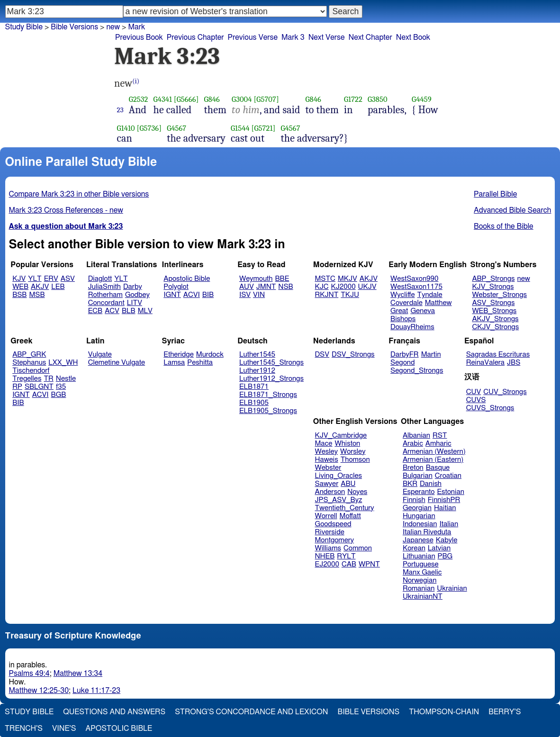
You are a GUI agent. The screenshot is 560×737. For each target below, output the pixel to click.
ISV (245, 295)
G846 (212, 99)
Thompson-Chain (444, 712)
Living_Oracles (339, 476)
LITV (135, 303)
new (524, 279)
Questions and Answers (114, 712)
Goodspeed (333, 524)
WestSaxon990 (414, 279)
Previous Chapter (195, 37)
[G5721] (264, 128)
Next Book (413, 37)
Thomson (355, 460)
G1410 (126, 128)
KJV (19, 279)
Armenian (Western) (434, 452)
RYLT (346, 556)
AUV (247, 287)
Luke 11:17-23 (96, 691)
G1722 (353, 99)
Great (399, 311)
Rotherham (105, 295)
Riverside (330, 532)
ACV (112, 311)
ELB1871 (254, 387)
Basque (438, 468)
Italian (449, 524)
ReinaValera (485, 363)
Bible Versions (74, 27)
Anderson (330, 492)
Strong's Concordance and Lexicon (251, 712)
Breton (413, 468)
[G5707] (266, 99)
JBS (514, 363)
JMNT (266, 287)
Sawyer (327, 484)
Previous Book (139, 37)
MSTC (325, 279)
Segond (402, 363)
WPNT (369, 564)
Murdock (210, 355)
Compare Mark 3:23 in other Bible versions (79, 194)
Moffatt (350, 516)
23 (120, 110)
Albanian (416, 436)
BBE (282, 279)
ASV (68, 279)
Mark (136, 27)
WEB (20, 287)
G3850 (378, 99)
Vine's (64, 728)
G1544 (240, 128)
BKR (410, 484)
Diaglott (100, 279)
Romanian (419, 589)
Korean (414, 548)
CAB (349, 564)
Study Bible (24, 27)
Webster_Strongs (499, 295)
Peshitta (200, 363)
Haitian (445, 508)
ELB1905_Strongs (268, 411)
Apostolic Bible (119, 728)
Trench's (24, 728)
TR (48, 379)
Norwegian (420, 580)
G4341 (163, 99)
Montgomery (335, 540)
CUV (474, 392)
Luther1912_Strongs (271, 379)
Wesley (326, 452)
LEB (58, 287)
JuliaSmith (104, 287)
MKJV (348, 279)
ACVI (192, 295)
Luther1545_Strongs (271, 363)
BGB (59, 395)
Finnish (414, 500)
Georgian (417, 508)
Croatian (448, 476)
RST (440, 436)
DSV (322, 355)
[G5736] (149, 128)
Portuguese (421, 564)
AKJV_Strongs (495, 319)
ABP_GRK (29, 355)
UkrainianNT (423, 597)
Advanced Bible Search (512, 210)
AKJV (40, 287)
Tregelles (27, 379)
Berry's (505, 712)
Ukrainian (452, 589)
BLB (129, 311)
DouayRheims (412, 327)
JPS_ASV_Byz (339, 500)
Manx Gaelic (422, 572)
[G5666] (186, 99)
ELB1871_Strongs (268, 395)
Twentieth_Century (345, 508)
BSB (19, 295)
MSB (37, 295)
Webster (328, 468)
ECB (95, 311)
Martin (431, 355)
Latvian (439, 548)
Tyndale (430, 295)
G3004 (242, 99)
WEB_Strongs (494, 311)
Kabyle (447, 540)
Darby (133, 287)
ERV (51, 279)
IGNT (172, 295)
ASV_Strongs (493, 303)
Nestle (66, 379)
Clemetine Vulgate (117, 363)
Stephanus (29, 363)
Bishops (403, 319)
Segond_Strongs (417, 371)
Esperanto (419, 492)
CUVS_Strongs (490, 408)
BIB (208, 295)
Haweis (327, 460)
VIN (259, 295)
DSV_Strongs (353, 355)
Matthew (438, 303)
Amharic (438, 444)
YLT (35, 279)
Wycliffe (402, 295)
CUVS (476, 400)
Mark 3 (293, 37)
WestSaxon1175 (416, 287)
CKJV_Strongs (495, 327)
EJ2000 (327, 564)
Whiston (347, 444)
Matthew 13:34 (78, 674)
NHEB (325, 556)
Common (358, 548)
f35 (61, 387)
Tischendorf (31, 371)
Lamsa (174, 363)
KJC (322, 287)
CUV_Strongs (505, 392)
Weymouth (256, 279)
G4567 (176, 128)
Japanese (418, 540)
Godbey (137, 295)
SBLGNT (39, 387)
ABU (348, 484)
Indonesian (420, 524)
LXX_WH (63, 363)
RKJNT (327, 295)
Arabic (413, 444)
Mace (324, 444)
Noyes (357, 492)
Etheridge (178, 355)
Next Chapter (370, 37)
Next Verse (327, 37)
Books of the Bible (504, 226)
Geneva (423, 311)
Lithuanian (419, 556)
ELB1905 (254, 403)
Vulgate (100, 355)
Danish (431, 484)
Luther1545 (257, 355)
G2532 (139, 99)
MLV (145, 311)
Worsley (353, 452)
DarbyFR (405, 355)
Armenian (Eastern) (433, 460)
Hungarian (419, 516)
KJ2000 (343, 287)
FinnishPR (444, 500)
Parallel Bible (495, 194)
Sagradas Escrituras (498, 355)
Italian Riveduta (427, 532)
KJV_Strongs (493, 287)
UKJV (367, 287)
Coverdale (406, 303)
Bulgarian (418, 476)
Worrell (326, 516)
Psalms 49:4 (29, 674)
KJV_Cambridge (341, 436)
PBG (445, 556)
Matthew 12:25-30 (39, 691)
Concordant (106, 303)
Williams (328, 548)
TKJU (350, 295)
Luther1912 (257, 371)
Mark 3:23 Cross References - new (66, 210)
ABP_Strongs (493, 279)
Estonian (450, 492)
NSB (285, 287)
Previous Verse (253, 37)
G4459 (422, 99)
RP (17, 387)
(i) (136, 81)
